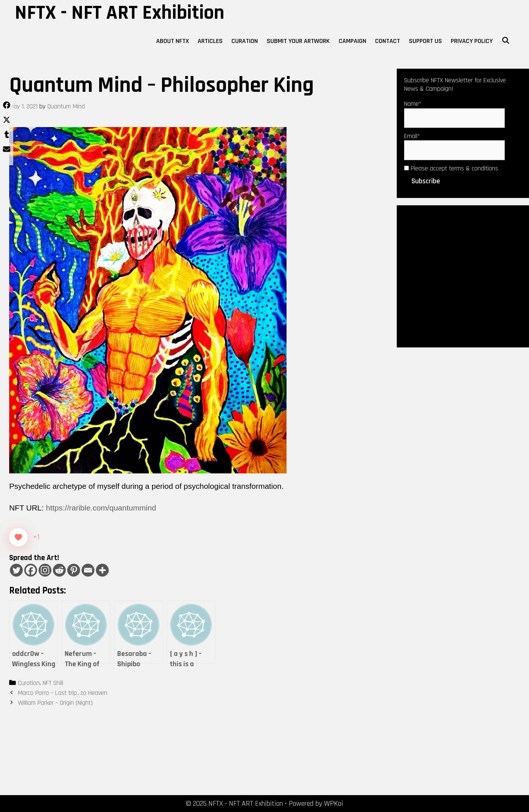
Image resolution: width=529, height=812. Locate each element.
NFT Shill (53, 683)
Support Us (425, 41)
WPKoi (334, 804)
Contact (388, 41)
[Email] (88, 570)
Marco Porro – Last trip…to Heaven (63, 693)
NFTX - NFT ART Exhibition (120, 13)
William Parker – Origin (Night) (55, 703)
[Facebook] (31, 570)
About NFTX (172, 41)
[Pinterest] (74, 570)
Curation (245, 41)
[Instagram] (45, 570)
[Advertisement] (463, 275)
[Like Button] (18, 537)
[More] (102, 570)
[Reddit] (59, 570)
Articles (210, 41)
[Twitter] (16, 570)
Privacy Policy (472, 41)
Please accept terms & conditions (451, 168)
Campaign (352, 41)
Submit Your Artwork (298, 41)
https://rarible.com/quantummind (101, 508)
